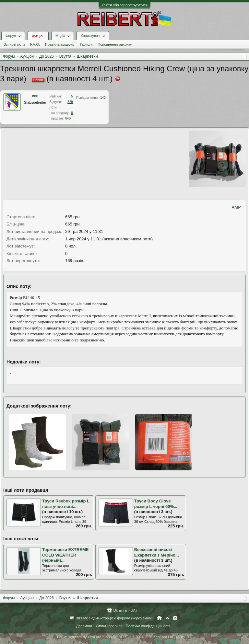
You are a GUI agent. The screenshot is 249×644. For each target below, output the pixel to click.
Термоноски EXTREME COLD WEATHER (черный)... (65, 555)
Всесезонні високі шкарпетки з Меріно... (157, 552)
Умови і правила (109, 626)
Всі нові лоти (14, 44)
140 (103, 98)
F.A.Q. (35, 44)
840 (68, 118)
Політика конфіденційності (148, 626)
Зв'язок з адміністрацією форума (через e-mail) (115, 618)
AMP (236, 207)
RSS (175, 618)
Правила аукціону (60, 44)
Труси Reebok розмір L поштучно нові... (66, 504)
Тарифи (86, 44)
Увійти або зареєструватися (124, 5)
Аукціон (38, 36)
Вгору (167, 618)
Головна (159, 618)
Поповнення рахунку (115, 44)
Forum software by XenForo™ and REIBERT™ (124, 637)
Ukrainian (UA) (125, 610)
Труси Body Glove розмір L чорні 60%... (156, 504)
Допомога (84, 626)
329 (70, 102)
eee (35, 96)
